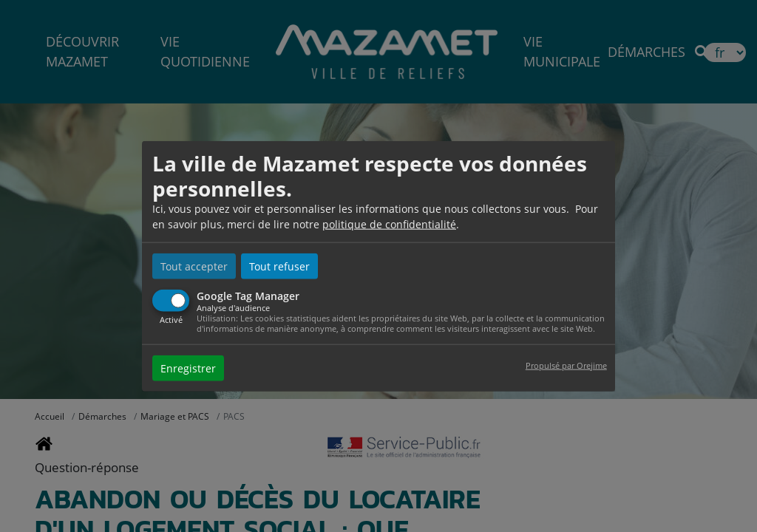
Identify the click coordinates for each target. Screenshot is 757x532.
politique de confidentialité (389, 224)
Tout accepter (194, 266)
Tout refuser (279, 266)
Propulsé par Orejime (566, 365)
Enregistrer (188, 368)
